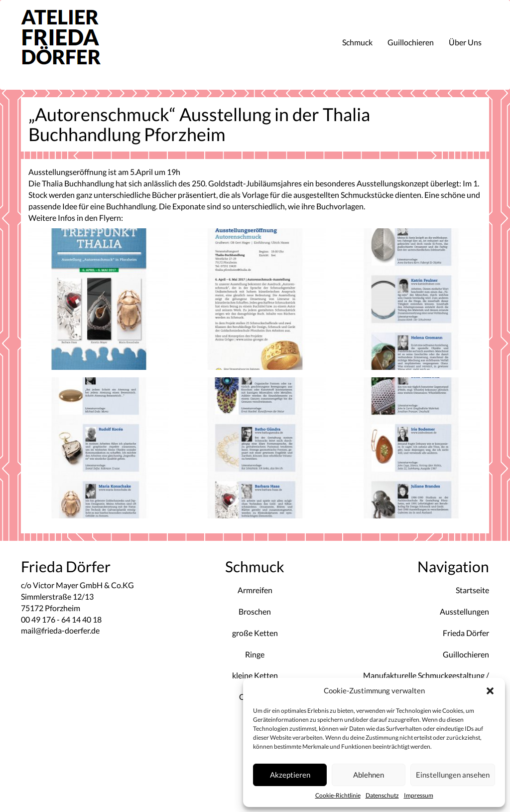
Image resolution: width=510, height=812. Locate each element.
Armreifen (255, 590)
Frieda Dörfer (466, 633)
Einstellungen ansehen (453, 775)
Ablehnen (369, 775)
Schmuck (357, 42)
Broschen (255, 611)
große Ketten (255, 633)
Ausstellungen (464, 611)
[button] (490, 691)
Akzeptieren (290, 775)
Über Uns (465, 42)
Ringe (255, 654)
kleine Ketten (255, 675)
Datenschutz (382, 795)
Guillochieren (411, 42)
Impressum (419, 795)
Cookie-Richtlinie (338, 795)
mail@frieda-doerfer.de (60, 630)
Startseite (472, 590)
